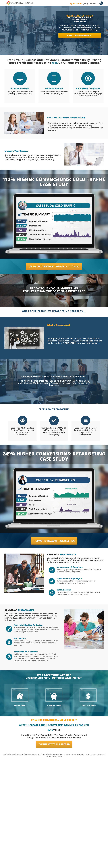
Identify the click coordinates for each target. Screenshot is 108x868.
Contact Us (95, 863)
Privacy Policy (57, 865)
